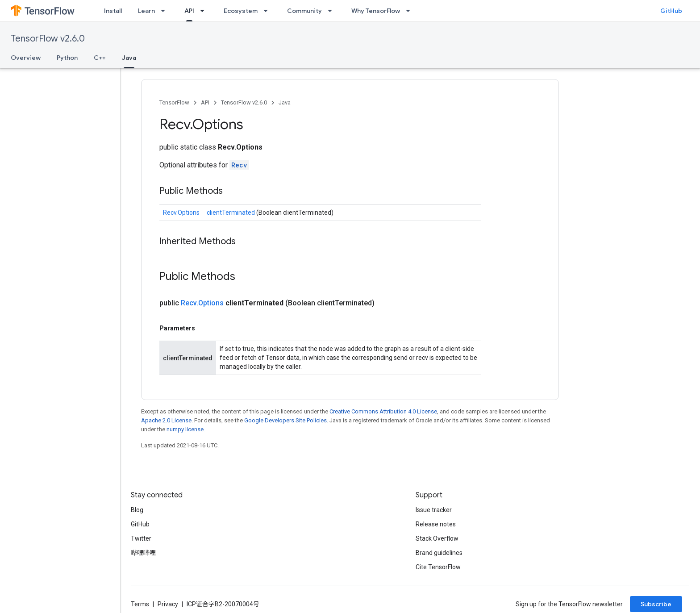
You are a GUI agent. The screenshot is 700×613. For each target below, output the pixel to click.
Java (285, 102)
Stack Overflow (437, 538)
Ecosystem (241, 11)
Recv (239, 165)
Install (113, 11)
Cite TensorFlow (438, 567)
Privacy (168, 604)
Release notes (436, 524)
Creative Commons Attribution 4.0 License (383, 411)
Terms (140, 604)
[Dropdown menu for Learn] (166, 11)
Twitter (141, 538)
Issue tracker (434, 510)
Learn (146, 11)
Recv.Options (181, 213)
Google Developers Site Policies (285, 420)
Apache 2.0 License (166, 420)
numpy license (185, 429)
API (205, 102)
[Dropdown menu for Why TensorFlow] (411, 11)
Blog (137, 510)
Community (304, 11)
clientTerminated (231, 213)
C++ (100, 58)
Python (67, 58)
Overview (26, 58)
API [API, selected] (189, 11)
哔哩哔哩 (143, 553)
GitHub (671, 11)
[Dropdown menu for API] (205, 11)
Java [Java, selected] (129, 58)
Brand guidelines (439, 553)
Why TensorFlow (376, 11)
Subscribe (656, 604)
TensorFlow (174, 102)
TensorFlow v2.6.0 (48, 39)
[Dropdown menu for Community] (333, 11)
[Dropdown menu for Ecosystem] (268, 11)
